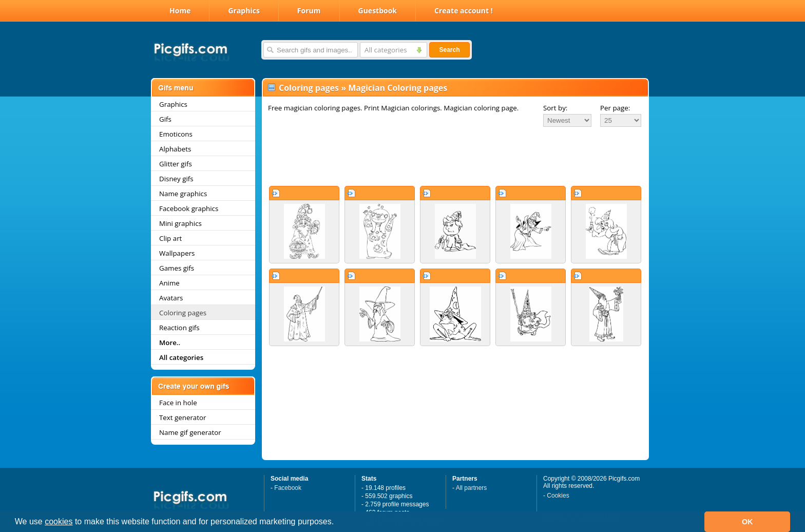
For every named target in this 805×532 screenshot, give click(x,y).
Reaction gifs (179, 328)
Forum (309, 11)
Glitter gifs (176, 164)
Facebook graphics (189, 208)
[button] (338, 523)
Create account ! (464, 11)
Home (180, 11)
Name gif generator (190, 432)
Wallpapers (177, 253)
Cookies (558, 496)
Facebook (288, 488)
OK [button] (747, 522)
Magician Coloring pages (398, 88)
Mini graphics (180, 223)
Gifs (165, 119)
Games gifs (177, 268)
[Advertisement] (455, 156)
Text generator (183, 417)
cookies (59, 521)
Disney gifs (176, 179)
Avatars (171, 298)
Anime (169, 283)
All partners (472, 488)
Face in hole (178, 403)
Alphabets (175, 149)
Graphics (244, 11)
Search (449, 50)
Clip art (170, 238)
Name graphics (183, 194)
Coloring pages (183, 313)
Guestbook (378, 11)
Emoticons (176, 134)
